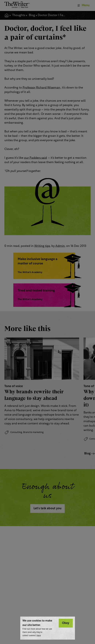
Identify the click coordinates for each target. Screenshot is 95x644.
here (39, 636)
